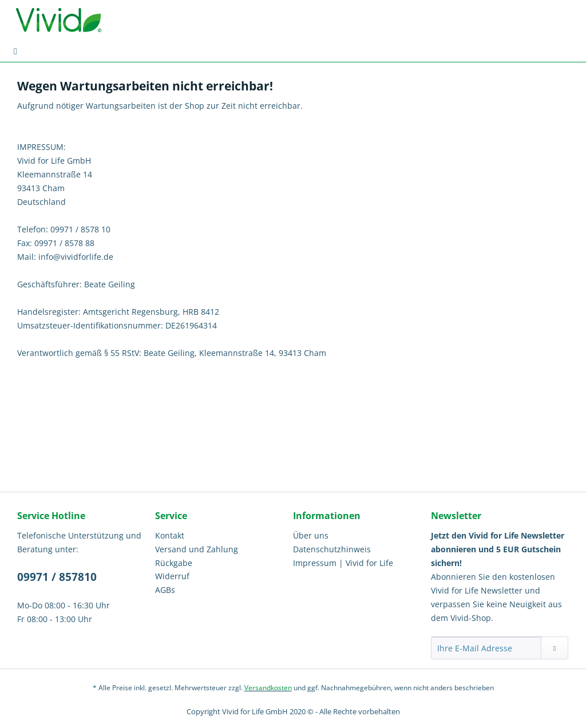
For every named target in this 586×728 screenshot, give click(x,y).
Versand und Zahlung (197, 549)
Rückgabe (174, 563)
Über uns (311, 535)
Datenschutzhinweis (332, 549)
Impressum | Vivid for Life (343, 563)
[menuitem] (15, 51)
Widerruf (172, 576)
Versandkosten (268, 688)
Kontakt (170, 535)
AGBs (165, 590)
